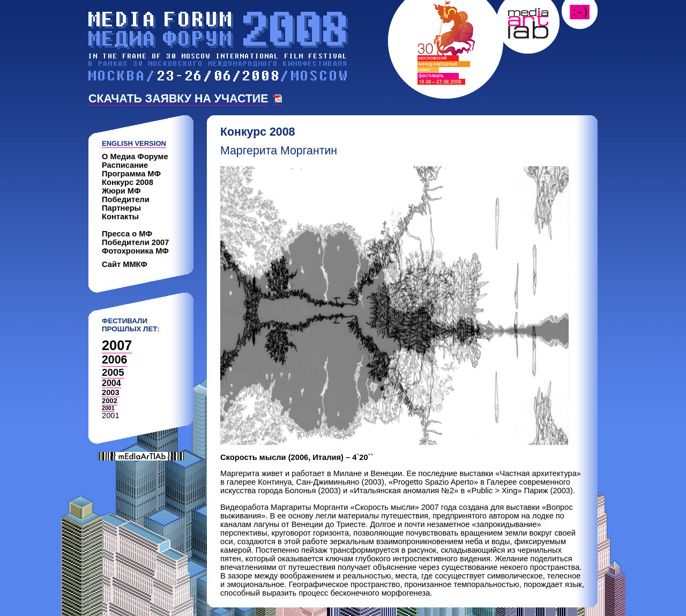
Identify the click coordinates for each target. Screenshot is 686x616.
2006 (114, 360)
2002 (110, 401)
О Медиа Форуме (135, 157)
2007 (117, 345)
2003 (111, 392)
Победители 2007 (135, 242)
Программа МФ (131, 174)
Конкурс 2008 (128, 182)
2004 (111, 383)
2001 (108, 408)
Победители (126, 199)
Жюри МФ (121, 191)
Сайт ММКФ (125, 264)
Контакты (120, 217)
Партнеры (121, 208)
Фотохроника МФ (135, 251)
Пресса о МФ (127, 234)
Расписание (125, 165)
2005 (113, 372)
